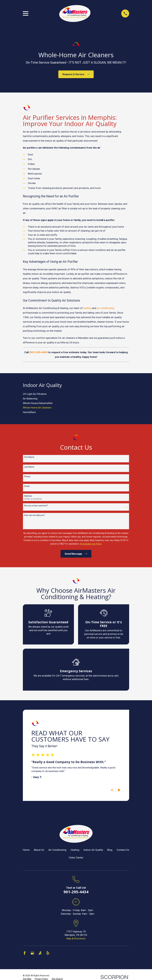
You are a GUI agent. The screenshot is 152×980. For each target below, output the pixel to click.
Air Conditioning (57, 850)
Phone (27, 477)
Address (28, 496)
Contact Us (123, 850)
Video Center (76, 858)
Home (26, 850)
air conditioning (105, 308)
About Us (39, 850)
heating (87, 308)
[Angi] (40, 953)
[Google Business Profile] (32, 953)
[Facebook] (25, 953)
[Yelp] (48, 953)
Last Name (29, 467)
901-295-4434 (76, 892)
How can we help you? (35, 515)
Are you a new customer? (36, 506)
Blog (110, 850)
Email (27, 486)
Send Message (76, 554)
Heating (75, 850)
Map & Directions (76, 938)
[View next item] (119, 790)
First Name (29, 457)
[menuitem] (76, 394)
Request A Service (76, 74)
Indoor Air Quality (93, 850)
